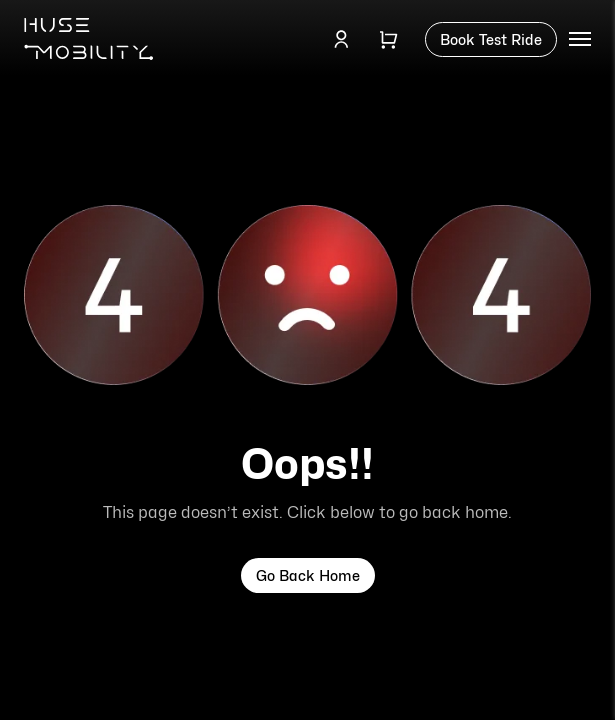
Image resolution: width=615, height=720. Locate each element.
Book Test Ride (491, 39)
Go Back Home (308, 575)
